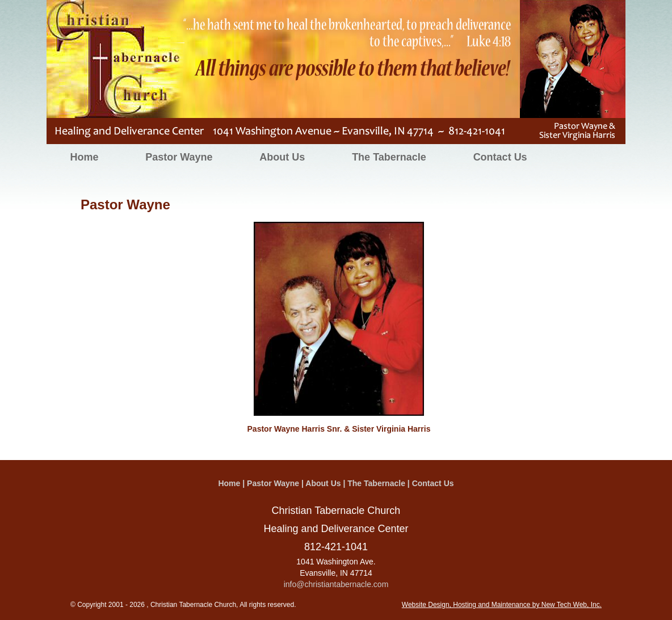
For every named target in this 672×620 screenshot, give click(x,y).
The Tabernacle (389, 157)
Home (84, 157)
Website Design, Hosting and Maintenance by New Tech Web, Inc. (502, 605)
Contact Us (500, 157)
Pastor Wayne (179, 157)
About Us (282, 157)
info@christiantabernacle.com (336, 584)
